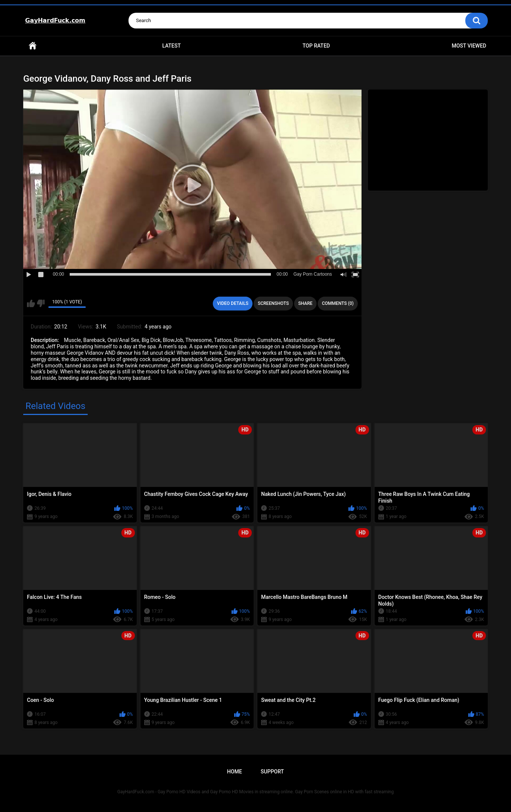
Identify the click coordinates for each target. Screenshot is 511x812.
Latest (172, 46)
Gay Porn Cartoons (313, 274)
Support (272, 772)
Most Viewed (469, 46)
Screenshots (273, 303)
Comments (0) (338, 303)
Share (305, 303)
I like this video (31, 303)
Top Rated (316, 46)
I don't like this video (41, 303)
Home (33, 46)
